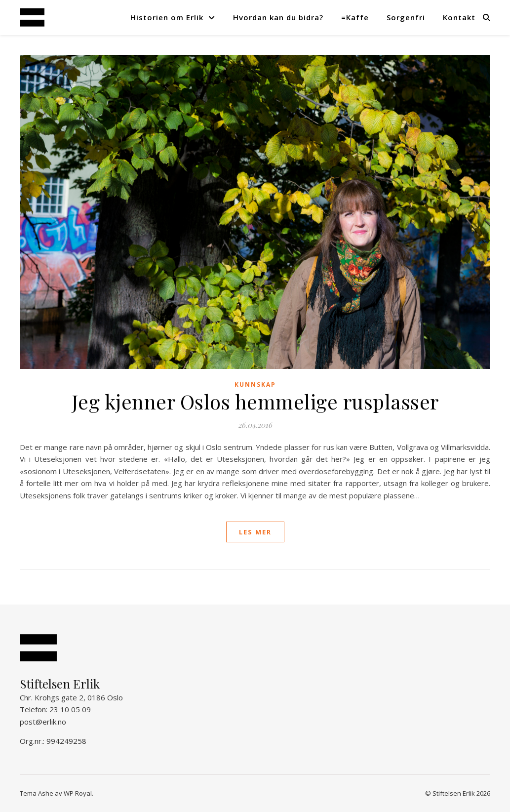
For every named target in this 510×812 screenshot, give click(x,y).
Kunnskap (255, 385)
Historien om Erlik (167, 17)
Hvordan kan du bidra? (278, 17)
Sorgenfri (406, 17)
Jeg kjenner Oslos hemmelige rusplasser (255, 401)
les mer (255, 532)
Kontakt (459, 17)
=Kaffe (355, 17)
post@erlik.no (43, 722)
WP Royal (78, 793)
